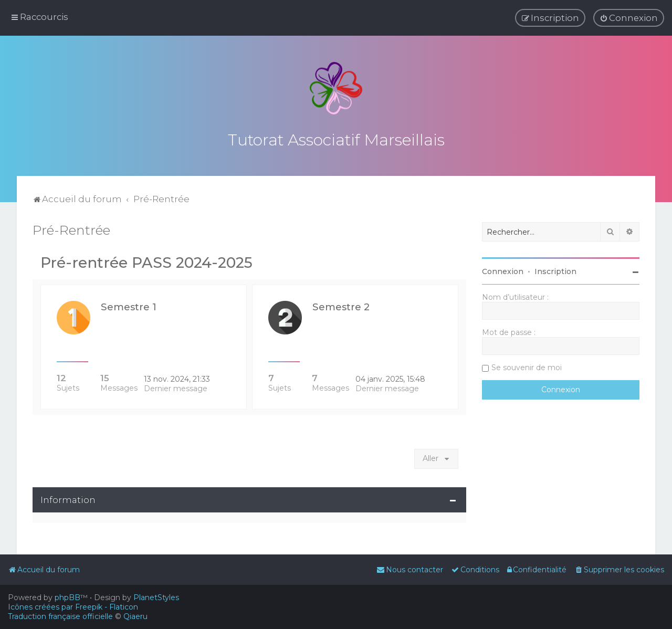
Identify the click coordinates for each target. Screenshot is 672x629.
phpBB (67, 597)
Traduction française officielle (60, 616)
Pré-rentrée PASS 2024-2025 (146, 261)
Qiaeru (135, 616)
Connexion (503, 270)
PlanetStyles (156, 597)
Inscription (555, 270)
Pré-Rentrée (71, 229)
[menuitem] (629, 18)
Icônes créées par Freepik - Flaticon (73, 607)
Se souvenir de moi (527, 366)
